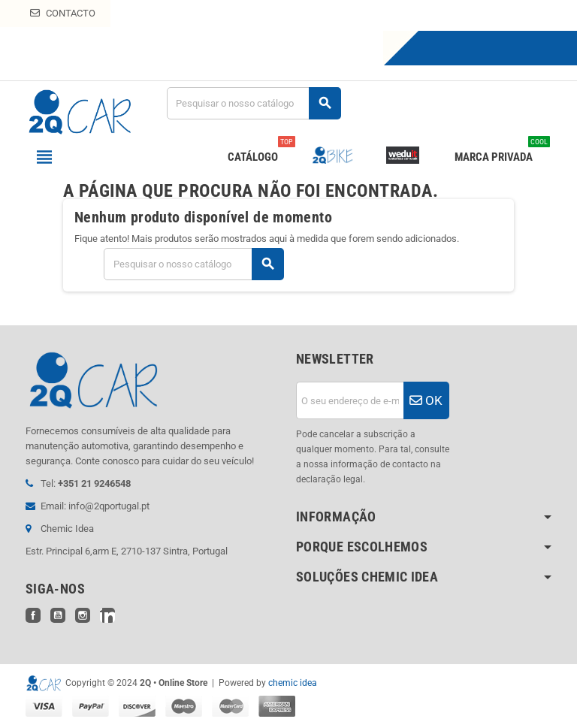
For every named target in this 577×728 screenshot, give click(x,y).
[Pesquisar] (254, 103)
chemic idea (293, 683)
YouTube (58, 615)
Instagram (83, 615)
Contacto (63, 13)
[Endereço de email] (350, 400)
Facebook (33, 615)
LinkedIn (107, 615)
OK (426, 400)
